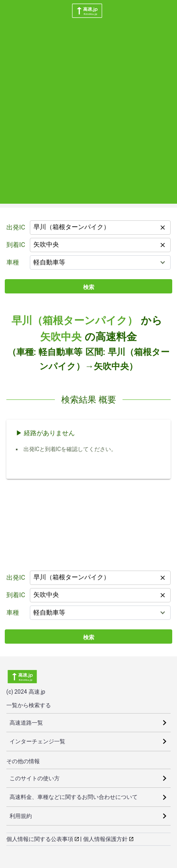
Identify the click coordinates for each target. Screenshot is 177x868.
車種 (13, 262)
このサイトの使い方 (35, 778)
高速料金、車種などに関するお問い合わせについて (74, 797)
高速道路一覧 (26, 723)
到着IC (16, 245)
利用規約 (21, 816)
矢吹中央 (61, 337)
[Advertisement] (88, 115)
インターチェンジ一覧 (37, 741)
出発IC (16, 227)
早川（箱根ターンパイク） (75, 320)
